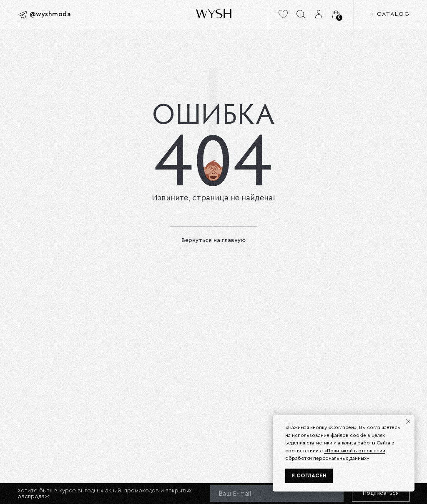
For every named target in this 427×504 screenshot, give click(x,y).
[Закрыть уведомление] (408, 422)
